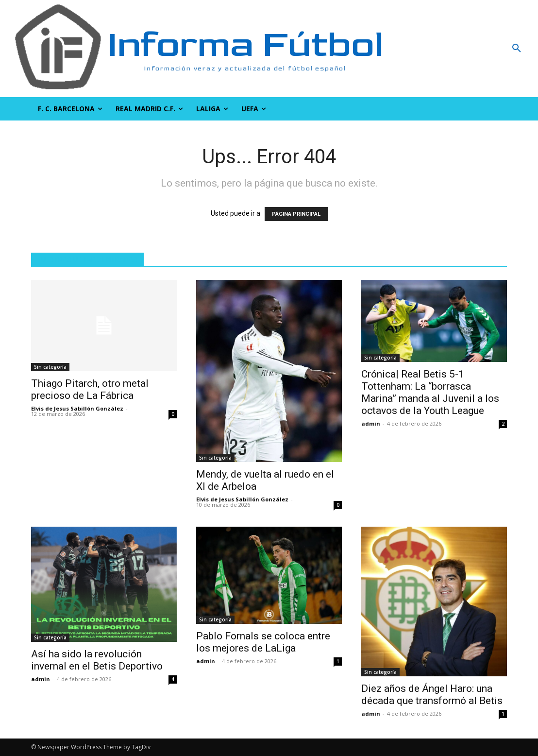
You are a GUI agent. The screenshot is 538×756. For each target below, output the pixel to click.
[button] (471, 49)
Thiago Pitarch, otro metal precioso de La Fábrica (90, 389)
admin (371, 423)
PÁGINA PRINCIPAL (296, 214)
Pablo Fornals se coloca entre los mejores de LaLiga (263, 642)
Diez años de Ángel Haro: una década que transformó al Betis (432, 695)
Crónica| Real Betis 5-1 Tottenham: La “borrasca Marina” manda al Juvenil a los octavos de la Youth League (430, 392)
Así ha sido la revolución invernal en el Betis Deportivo (97, 660)
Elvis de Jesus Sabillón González (77, 408)
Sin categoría (50, 367)
